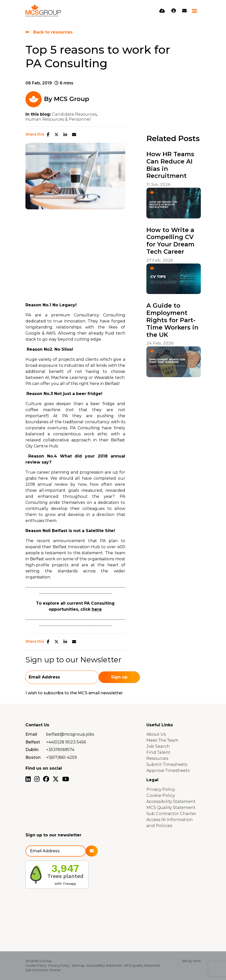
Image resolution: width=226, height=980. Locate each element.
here (97, 609)
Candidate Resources (74, 114)
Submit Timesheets (167, 764)
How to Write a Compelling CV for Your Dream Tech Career (170, 241)
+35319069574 (60, 750)
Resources (157, 758)
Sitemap (78, 966)
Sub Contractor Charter (171, 814)
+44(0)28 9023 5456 (66, 742)
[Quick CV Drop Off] (162, 11)
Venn (197, 961)
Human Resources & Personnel (58, 119)
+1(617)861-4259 (61, 757)
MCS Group (72, 99)
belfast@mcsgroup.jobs (70, 734)
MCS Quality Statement (171, 808)
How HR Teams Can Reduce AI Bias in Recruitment (170, 165)
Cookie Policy (161, 795)
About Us (156, 734)
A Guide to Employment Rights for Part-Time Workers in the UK (172, 320)
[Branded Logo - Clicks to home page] (43, 11)
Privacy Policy (161, 789)
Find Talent (158, 752)
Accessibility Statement (171, 802)
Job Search (158, 746)
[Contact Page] (184, 11)
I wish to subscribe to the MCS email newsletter (74, 693)
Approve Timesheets (168, 771)
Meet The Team (162, 740)
